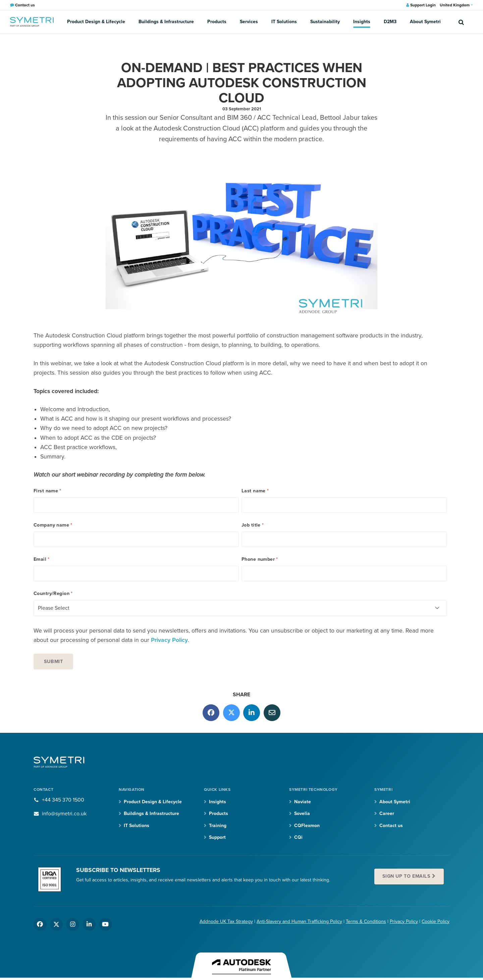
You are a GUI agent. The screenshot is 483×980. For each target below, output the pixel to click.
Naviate (303, 802)
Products (217, 22)
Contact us (391, 826)
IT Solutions (284, 22)
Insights (362, 22)
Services (249, 22)
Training (218, 826)
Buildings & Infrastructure (166, 22)
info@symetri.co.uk (64, 814)
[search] (461, 22)
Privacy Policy (169, 640)
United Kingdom (456, 5)
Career (387, 813)
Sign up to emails (407, 876)
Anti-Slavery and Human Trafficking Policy (299, 921)
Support (217, 837)
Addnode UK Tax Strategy (226, 921)
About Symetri (425, 22)
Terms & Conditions (366, 921)
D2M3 (390, 22)
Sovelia (302, 813)
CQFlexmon (307, 826)
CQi (298, 837)
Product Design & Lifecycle (96, 22)
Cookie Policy (436, 921)
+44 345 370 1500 (63, 800)
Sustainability (325, 22)
